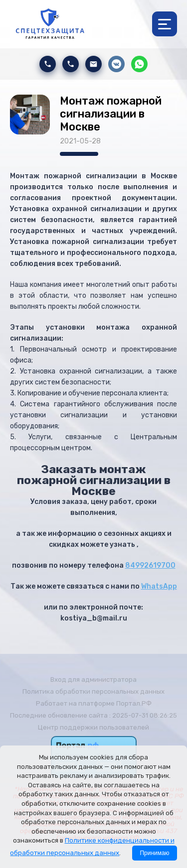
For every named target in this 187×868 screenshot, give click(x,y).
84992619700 (150, 565)
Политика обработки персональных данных (93, 691)
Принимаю (154, 853)
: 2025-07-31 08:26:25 (143, 715)
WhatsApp (159, 586)
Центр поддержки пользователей (93, 727)
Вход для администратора (93, 680)
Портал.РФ (134, 703)
